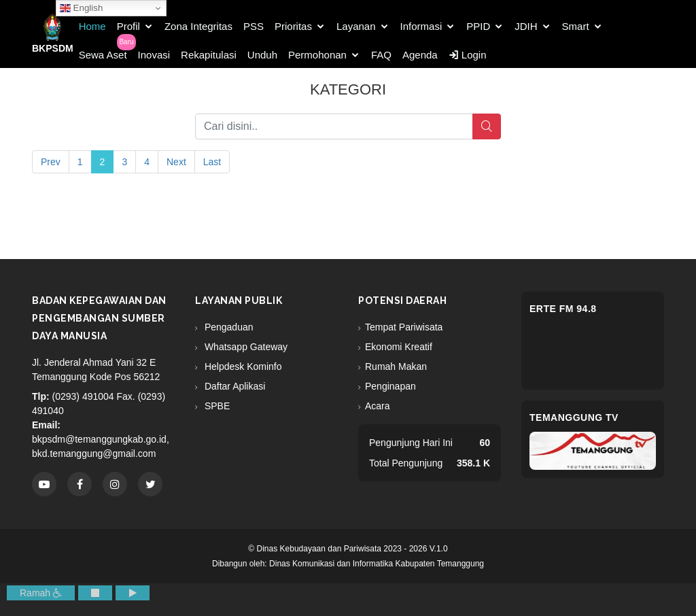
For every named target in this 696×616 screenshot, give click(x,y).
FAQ (381, 55)
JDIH (526, 26)
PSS (254, 26)
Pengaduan (228, 327)
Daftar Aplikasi (233, 386)
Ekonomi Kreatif (399, 347)
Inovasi (154, 55)
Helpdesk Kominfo (242, 366)
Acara (378, 406)
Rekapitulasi (209, 55)
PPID (478, 26)
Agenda (420, 55)
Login (468, 55)
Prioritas (293, 26)
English (81, 8)
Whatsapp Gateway (245, 347)
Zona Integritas (198, 26)
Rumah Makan (396, 366)
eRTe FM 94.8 (563, 309)
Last (212, 162)
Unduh (262, 55)
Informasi (421, 26)
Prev (51, 162)
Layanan (356, 26)
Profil (128, 26)
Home (92, 26)
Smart (576, 26)
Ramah (41, 593)
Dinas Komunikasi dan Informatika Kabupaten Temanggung (377, 564)
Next (176, 162)
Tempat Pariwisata (404, 327)
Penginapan (390, 386)
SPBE (216, 406)
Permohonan (317, 55)
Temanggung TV (574, 417)
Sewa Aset (103, 55)
